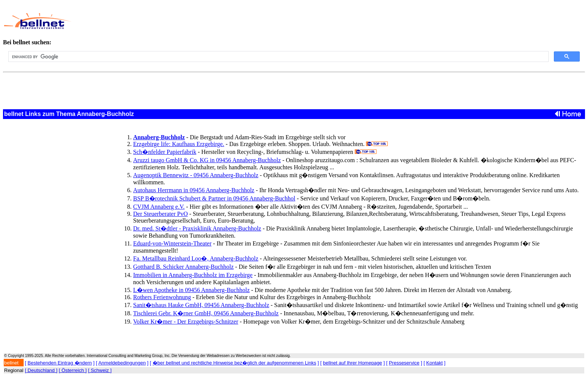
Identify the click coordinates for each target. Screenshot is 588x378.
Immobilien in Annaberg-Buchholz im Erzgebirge (193, 275)
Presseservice (404, 363)
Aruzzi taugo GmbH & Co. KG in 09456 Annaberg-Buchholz (207, 160)
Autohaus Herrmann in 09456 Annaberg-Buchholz (194, 190)
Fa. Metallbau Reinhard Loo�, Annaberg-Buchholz (196, 258)
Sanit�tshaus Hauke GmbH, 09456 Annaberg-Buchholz (201, 305)
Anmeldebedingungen (122, 363)
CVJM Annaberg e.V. (159, 207)
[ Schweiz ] (100, 370)
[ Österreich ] (73, 370)
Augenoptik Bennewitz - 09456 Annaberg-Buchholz (196, 175)
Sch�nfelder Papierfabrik (165, 152)
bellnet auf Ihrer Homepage (352, 363)
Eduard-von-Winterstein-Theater (172, 243)
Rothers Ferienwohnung (162, 297)
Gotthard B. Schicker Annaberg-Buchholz (183, 267)
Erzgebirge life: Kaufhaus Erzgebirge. (179, 144)
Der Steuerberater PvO (160, 214)
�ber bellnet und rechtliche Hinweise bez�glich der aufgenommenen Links (234, 363)
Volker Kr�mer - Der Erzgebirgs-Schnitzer (186, 322)
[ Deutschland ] (41, 370)
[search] (278, 57)
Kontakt (435, 363)
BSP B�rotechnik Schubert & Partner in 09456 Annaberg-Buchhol (214, 198)
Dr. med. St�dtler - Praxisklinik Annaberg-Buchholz (197, 228)
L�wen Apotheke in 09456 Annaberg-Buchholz (191, 290)
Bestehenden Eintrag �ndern (60, 363)
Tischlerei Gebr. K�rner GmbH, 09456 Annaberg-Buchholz (206, 313)
